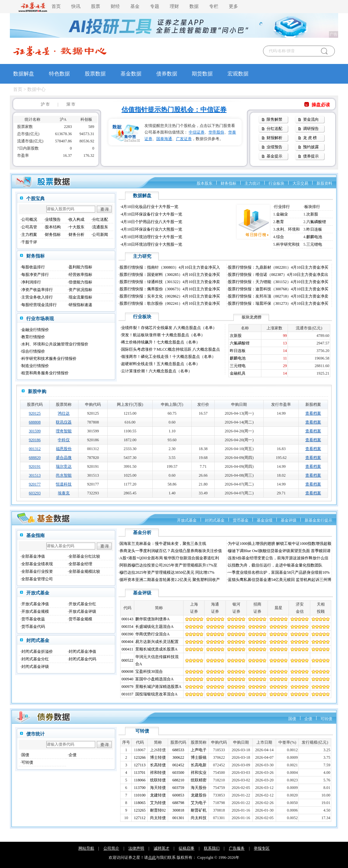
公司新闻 (100, 235)
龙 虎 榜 (310, 138)
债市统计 (35, 734)
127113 (140, 765)
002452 (178, 765)
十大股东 (76, 227)
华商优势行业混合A (152, 634)
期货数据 (202, 74)
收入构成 (76, 219)
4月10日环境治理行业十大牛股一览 (152, 237)
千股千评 (29, 242)
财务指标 (228, 183)
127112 (140, 818)
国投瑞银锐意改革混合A (156, 694)
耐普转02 (158, 810)
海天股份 (199, 788)
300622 (178, 757)
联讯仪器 (64, 422)
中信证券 (197, 132)
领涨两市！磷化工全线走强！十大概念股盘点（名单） (168, 357)
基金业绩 (265, 520)
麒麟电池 (314, 237)
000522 (127, 660)
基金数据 (131, 74)
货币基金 (241, 520)
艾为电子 (199, 803)
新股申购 (37, 392)
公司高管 (29, 227)
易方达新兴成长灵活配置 (157, 642)
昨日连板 (314, 229)
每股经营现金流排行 (39, 305)
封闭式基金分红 (35, 659)
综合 (280, 237)
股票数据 (95, 74)
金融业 (282, 214)
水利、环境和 (288, 229)
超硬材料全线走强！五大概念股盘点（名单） (161, 364)
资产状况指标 (80, 290)
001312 (35, 449)
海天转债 (158, 788)
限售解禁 (274, 119)
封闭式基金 (215, 520)
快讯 (76, 6)
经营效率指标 (80, 275)
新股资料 (324, 183)
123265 (140, 810)
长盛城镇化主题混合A (154, 627)
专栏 (214, 6)
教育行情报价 (33, 337)
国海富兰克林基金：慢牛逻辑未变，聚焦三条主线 (163, 544)
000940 (127, 679)
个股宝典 (35, 199)
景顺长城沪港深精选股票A (158, 687)
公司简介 (111, 848)
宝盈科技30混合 (149, 672)
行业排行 (282, 207)
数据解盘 (24, 74)
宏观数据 (238, 74)
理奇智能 (64, 431)
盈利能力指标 (80, 267)
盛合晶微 (64, 458)
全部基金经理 (80, 564)
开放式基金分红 (82, 604)
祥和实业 (199, 773)
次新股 (312, 214)
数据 (194, 6)
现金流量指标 (80, 297)
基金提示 (274, 156)
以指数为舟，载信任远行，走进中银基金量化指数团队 (275, 565)
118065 (140, 803)
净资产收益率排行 (37, 290)
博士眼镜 (199, 757)
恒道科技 (64, 484)
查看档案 (313, 413)
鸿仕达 (64, 413)
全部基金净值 (33, 556)
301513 (35, 475)
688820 (35, 458)
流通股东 (100, 227)
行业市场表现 (40, 319)
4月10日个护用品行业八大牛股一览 (152, 222)
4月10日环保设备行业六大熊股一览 (152, 229)
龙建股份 (199, 795)
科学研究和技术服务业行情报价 (49, 359)
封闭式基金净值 (82, 651)
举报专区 (262, 848)
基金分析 (142, 533)
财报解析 (274, 138)
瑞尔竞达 (64, 466)
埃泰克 (64, 493)
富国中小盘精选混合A (154, 679)
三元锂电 (314, 244)
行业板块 (276, 183)
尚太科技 (199, 818)
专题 (155, 6)
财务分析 (76, 235)
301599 (35, 431)
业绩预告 (274, 147)
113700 (140, 788)
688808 (35, 422)
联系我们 (212, 848)
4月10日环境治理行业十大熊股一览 (152, 244)
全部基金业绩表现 (37, 564)
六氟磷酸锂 (316, 222)
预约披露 (311, 147)
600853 (178, 795)
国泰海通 (164, 139)
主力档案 (29, 235)
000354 (127, 627)
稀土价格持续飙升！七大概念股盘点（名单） (161, 342)
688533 (178, 750)
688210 (178, 780)
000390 (127, 634)
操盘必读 (321, 105)
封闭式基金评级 (35, 667)
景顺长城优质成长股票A (156, 649)
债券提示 (311, 156)
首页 (56, 6)
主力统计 (252, 183)
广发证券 (184, 139)
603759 (178, 788)
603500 (178, 773)
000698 (127, 672)
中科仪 (64, 440)
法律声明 (136, 848)
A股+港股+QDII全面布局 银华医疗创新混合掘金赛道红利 (169, 558)
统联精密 (199, 780)
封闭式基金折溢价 (37, 651)
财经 (115, 6)
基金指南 (35, 536)
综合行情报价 (33, 351)
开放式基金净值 (35, 604)
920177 (35, 484)
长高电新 (199, 765)
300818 (178, 810)
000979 (127, 687)
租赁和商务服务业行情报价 (45, 373)
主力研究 (142, 256)
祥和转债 (158, 773)
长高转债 (158, 765)
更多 (233, 6)
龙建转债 (158, 795)
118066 (140, 780)
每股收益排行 (33, 267)
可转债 (326, 719)
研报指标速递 (80, 305)
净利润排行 (31, 282)
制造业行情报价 (35, 366)
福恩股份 (64, 449)
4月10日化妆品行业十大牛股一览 (150, 207)
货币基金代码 (33, 627)
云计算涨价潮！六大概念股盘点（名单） (157, 371)
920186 (35, 440)
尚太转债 (158, 818)
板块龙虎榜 (251, 317)
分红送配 (274, 129)
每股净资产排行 (35, 275)
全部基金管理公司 (37, 579)
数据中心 (36, 89)
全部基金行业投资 (37, 571)
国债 (292, 719)
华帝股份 (216, 132)
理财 (174, 6)
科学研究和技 (288, 244)
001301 (178, 818)
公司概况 (29, 219)
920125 (35, 413)
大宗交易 (300, 183)
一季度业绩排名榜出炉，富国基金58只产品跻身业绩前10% (279, 572)
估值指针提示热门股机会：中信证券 (174, 110)
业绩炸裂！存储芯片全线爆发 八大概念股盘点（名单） (169, 328)
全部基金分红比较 (84, 556)
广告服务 (237, 848)
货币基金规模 (80, 619)
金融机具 (238, 373)
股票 (96, 6)
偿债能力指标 (80, 282)
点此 (152, 858)
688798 (178, 803)
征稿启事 (186, 848)
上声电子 (199, 750)
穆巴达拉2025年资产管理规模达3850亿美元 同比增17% (167, 572)
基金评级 (289, 520)
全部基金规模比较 (84, 571)
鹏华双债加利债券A (152, 619)
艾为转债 (158, 803)
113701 (140, 773)
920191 (35, 466)
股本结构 (53, 227)
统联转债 (158, 780)
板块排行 (312, 207)
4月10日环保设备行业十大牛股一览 (152, 214)
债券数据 (167, 74)
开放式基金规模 (35, 611)
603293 (35, 493)
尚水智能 (64, 475)
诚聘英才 (162, 848)
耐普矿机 (199, 810)
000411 (127, 649)
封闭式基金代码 (82, 659)
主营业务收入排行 (37, 297)
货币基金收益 (33, 619)
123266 (140, 757)
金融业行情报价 (35, 330)
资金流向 (311, 119)
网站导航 (86, 848)
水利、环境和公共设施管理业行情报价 (55, 344)
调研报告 (311, 129)
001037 (127, 694)
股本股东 (205, 183)
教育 (280, 222)
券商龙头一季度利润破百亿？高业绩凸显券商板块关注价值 (171, 551)
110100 (140, 795)
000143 (127, 619)
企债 (308, 719)
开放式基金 (187, 520)
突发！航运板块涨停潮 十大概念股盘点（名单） (163, 335)
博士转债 (158, 757)
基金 (135, 6)
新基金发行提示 (318, 520)
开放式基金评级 (82, 611)
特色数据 (59, 74)
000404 (127, 642)
